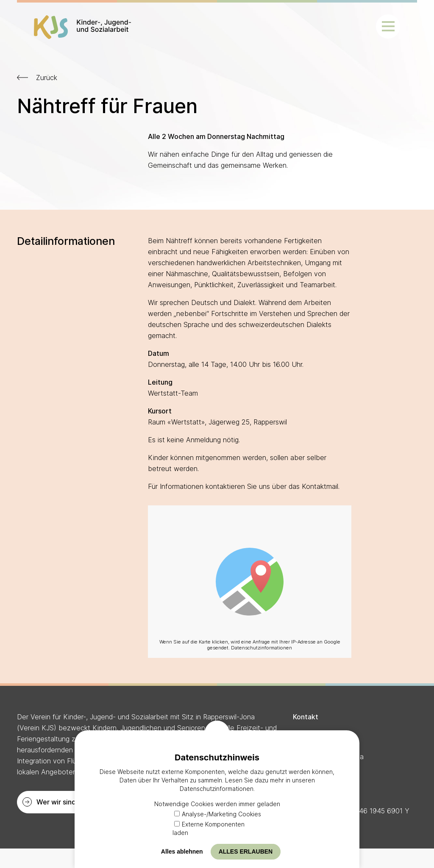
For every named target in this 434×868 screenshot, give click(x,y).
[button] (388, 26)
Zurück (47, 78)
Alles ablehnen (182, 851)
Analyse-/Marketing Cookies (218, 814)
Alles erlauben (246, 851)
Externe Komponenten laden (209, 828)
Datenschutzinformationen (262, 648)
